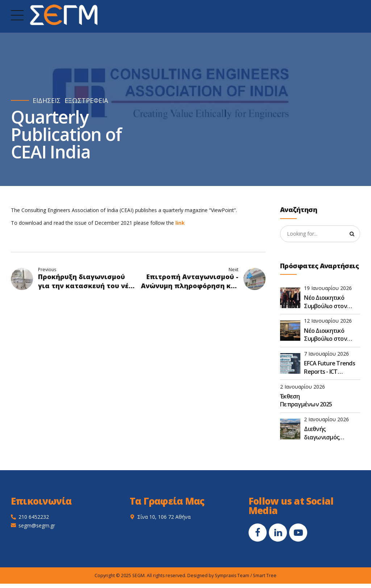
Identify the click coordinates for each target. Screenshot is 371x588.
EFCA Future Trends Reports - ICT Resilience (330, 367)
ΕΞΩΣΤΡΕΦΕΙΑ (86, 101)
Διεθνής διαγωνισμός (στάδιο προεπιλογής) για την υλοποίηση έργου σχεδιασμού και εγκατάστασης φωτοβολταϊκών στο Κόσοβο (329, 433)
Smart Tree (265, 575)
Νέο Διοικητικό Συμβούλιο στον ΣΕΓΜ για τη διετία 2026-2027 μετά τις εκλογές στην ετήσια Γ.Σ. (332, 335)
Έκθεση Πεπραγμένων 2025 (306, 400)
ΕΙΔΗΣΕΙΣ (47, 101)
